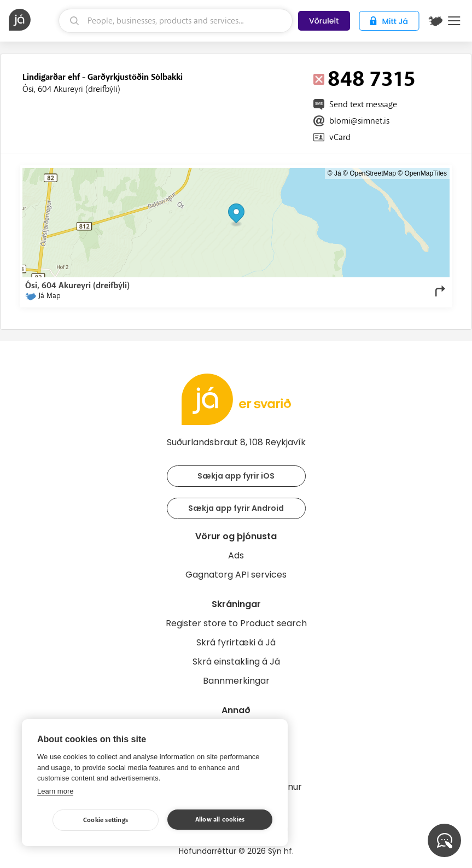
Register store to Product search (236, 623)
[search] (176, 21)
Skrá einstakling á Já (236, 662)
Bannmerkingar (236, 681)
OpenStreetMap (373, 173)
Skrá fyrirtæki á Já (236, 642)
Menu (454, 21)
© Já (334, 173)
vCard (340, 137)
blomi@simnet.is (359, 121)
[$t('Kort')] (435, 21)
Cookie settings (106, 820)
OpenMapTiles (426, 173)
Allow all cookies (220, 820)
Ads (236, 555)
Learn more (55, 791)
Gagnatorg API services (236, 575)
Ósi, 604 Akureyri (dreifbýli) (71, 89)
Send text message (363, 104)
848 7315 (372, 79)
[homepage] (32, 20)
